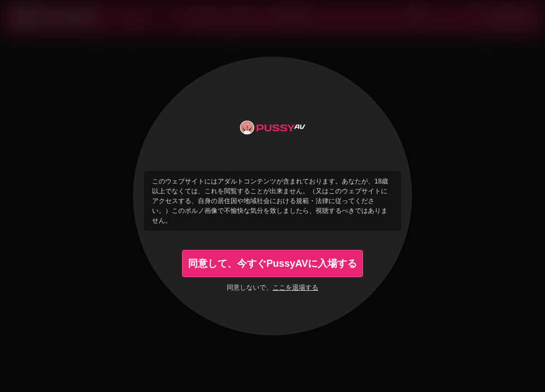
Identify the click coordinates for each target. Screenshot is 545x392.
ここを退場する (295, 287)
